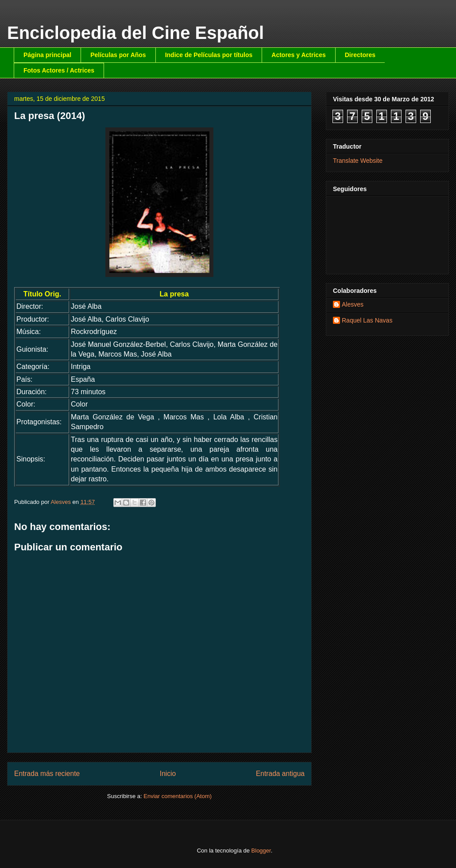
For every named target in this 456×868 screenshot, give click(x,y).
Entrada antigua (280, 774)
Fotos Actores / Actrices (59, 70)
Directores (360, 55)
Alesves (353, 304)
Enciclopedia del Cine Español (135, 33)
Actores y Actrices (298, 55)
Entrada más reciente (47, 774)
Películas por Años (118, 55)
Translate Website (358, 161)
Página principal (47, 55)
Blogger (261, 851)
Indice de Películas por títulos (209, 55)
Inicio (168, 774)
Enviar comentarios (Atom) (178, 796)
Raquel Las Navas (367, 320)
